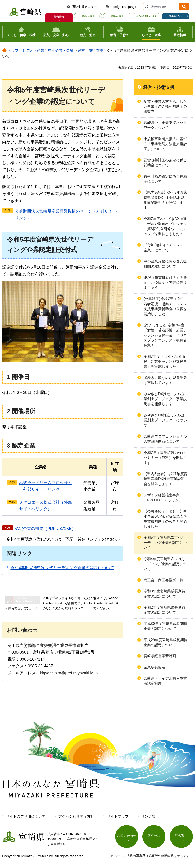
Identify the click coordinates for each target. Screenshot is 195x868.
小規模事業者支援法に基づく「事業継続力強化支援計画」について (165, 144)
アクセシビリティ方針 (76, 816)
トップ (13, 50)
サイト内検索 (146, 7)
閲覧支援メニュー (84, 7)
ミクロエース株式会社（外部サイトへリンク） (46, 506)
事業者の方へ (175, 16)
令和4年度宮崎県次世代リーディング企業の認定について (62, 568)
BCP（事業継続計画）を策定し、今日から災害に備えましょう (165, 283)
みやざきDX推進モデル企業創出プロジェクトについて (165, 420)
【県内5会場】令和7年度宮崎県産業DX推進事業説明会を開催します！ (165, 479)
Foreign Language (123, 7)
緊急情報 (59, 17)
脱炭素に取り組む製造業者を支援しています (165, 380)
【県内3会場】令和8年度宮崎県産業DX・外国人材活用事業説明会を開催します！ (165, 200)
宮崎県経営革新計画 (160, 656)
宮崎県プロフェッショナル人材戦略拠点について (165, 439)
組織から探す (117, 16)
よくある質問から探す (146, 16)
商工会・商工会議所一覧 (163, 580)
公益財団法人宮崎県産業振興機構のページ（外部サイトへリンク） (68, 215)
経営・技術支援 (90, 50)
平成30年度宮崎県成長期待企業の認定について (165, 626)
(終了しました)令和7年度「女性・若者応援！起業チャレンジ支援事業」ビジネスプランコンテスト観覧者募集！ (165, 335)
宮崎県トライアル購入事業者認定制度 (165, 681)
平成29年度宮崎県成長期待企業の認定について (165, 642)
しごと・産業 (33, 50)
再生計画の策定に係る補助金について (165, 179)
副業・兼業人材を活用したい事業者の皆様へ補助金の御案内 (165, 107)
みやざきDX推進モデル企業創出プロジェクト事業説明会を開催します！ (165, 399)
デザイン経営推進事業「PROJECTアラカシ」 (163, 498)
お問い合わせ (127, 836)
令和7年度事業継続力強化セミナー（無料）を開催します (165, 458)
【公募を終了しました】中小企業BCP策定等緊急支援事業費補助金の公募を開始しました (165, 519)
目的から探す (88, 16)
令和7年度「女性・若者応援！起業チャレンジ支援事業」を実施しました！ (165, 362)
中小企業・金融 (61, 50)
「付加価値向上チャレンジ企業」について (165, 247)
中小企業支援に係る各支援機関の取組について (165, 264)
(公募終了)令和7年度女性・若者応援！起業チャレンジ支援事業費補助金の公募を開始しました (166, 306)
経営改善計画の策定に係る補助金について (165, 163)
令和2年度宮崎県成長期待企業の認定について (164, 610)
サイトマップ (118, 816)
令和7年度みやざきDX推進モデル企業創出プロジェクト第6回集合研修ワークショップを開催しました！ (165, 226)
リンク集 (148, 816)
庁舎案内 (181, 836)
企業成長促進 (154, 667)
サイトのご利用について (26, 816)
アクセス (154, 836)
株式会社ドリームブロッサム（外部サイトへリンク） (46, 486)
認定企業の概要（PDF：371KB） (45, 529)
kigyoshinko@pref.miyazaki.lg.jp (69, 673)
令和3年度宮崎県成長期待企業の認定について (164, 594)
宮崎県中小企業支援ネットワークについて (165, 125)
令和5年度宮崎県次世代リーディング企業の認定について (165, 543)
